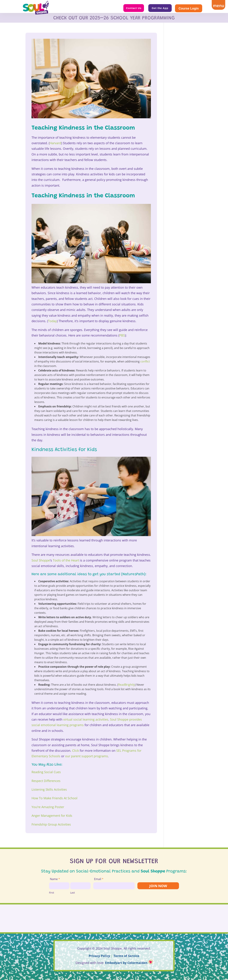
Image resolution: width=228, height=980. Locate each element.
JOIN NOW (158, 886)
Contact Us (134, 8)
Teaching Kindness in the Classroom (83, 128)
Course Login (189, 8)
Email (99, 879)
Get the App (160, 8)
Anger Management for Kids (52, 816)
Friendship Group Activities (51, 824)
